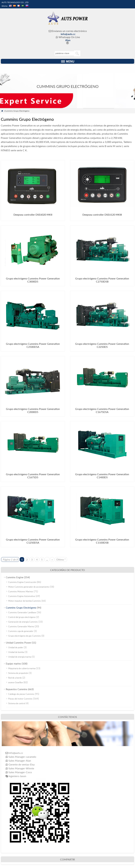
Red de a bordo (15, 678)
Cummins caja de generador (21, 631)
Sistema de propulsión (18, 673)
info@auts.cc (68, 34)
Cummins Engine (15, 577)
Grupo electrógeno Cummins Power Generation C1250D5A (33, 541)
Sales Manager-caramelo (22, 757)
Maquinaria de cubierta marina (22, 668)
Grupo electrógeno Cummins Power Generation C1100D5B (102, 541)
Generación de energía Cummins (23, 622)
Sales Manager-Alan (20, 761)
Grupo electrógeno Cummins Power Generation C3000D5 (33, 280)
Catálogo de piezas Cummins (21, 694)
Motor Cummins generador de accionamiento (29, 587)
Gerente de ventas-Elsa (22, 764)
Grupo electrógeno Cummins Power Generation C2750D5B (102, 280)
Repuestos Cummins (17, 689)
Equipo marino (13, 664)
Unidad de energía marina (20, 657)
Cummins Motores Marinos (21, 591)
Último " (61, 559)
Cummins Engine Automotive (22, 596)
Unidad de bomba (16, 652)
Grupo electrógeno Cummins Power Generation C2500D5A (33, 345)
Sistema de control (17, 703)
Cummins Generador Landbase (22, 612)
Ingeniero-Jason (17, 776)
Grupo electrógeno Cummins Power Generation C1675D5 (33, 476)
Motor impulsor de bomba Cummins (25, 601)
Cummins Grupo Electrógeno (21, 608)
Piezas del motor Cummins (20, 699)
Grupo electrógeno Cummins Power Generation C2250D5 (102, 345)
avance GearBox (16, 682)
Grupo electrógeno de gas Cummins (25, 636)
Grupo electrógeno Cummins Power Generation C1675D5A (102, 410)
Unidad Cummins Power (18, 643)
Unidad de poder (16, 647)
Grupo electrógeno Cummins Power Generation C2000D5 (33, 410)
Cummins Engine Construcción (22, 582)
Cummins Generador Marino (21, 626)
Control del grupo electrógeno (22, 617)
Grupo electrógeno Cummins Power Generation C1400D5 (102, 476)
